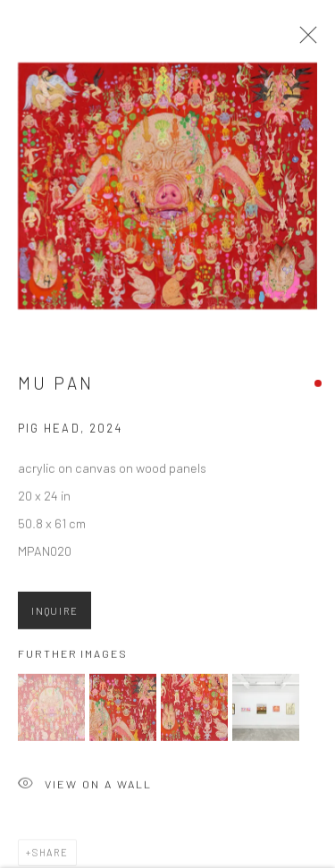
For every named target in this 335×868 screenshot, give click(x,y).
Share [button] (50, 855)
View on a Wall (85, 788)
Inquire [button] (54, 614)
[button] (51, 710)
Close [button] (304, 40)
